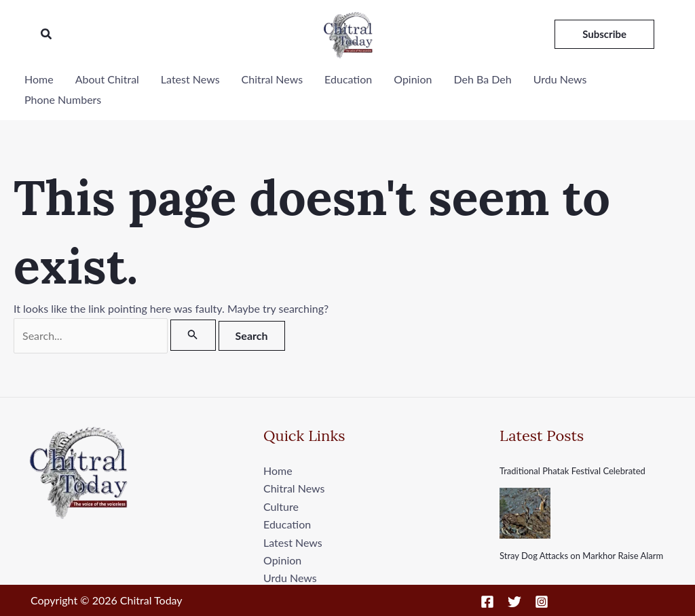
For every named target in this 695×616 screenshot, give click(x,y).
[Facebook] (487, 602)
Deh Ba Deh (482, 79)
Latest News (190, 79)
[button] (47, 34)
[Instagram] (542, 602)
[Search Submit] (193, 335)
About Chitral (107, 79)
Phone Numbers (63, 99)
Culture (281, 506)
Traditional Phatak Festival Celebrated (572, 471)
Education (348, 79)
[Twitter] (514, 602)
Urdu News (560, 79)
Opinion (413, 79)
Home (39, 79)
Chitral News (272, 79)
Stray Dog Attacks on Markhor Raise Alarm (581, 556)
